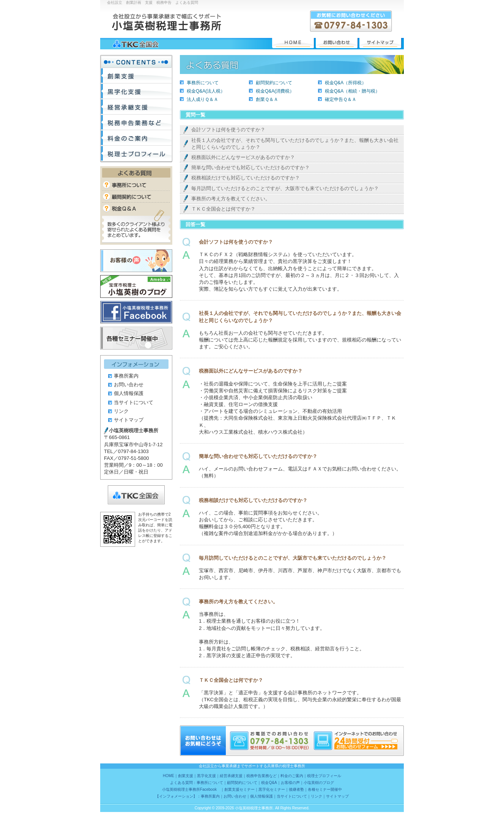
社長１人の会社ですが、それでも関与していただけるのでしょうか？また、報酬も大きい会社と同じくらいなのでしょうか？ (295, 144)
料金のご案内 (136, 138)
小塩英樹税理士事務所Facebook (136, 312)
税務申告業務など (136, 122)
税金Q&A (136, 208)
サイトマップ (380, 43)
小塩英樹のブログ (136, 286)
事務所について (203, 83)
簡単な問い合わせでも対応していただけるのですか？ (250, 168)
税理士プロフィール (136, 153)
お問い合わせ (337, 43)
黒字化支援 (136, 91)
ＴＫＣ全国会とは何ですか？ (223, 209)
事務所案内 (126, 376)
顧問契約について (274, 83)
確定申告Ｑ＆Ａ (341, 99)
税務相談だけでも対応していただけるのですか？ (246, 178)
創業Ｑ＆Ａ (267, 99)
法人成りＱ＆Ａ (202, 99)
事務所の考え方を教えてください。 (231, 199)
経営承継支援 (136, 107)
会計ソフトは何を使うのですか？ (228, 130)
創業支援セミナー (239, 789)
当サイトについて (134, 402)
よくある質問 (136, 173)
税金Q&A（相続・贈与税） (352, 91)
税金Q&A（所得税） (346, 83)
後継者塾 (296, 789)
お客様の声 (136, 261)
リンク (121, 411)
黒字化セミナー (272, 789)
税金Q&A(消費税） (275, 91)
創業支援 (136, 76)
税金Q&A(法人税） (206, 91)
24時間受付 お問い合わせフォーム (366, 747)
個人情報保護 (129, 393)
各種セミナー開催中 (136, 338)
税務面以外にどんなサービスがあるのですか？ (243, 157)
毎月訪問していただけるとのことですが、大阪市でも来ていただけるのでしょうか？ (285, 188)
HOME (293, 43)
